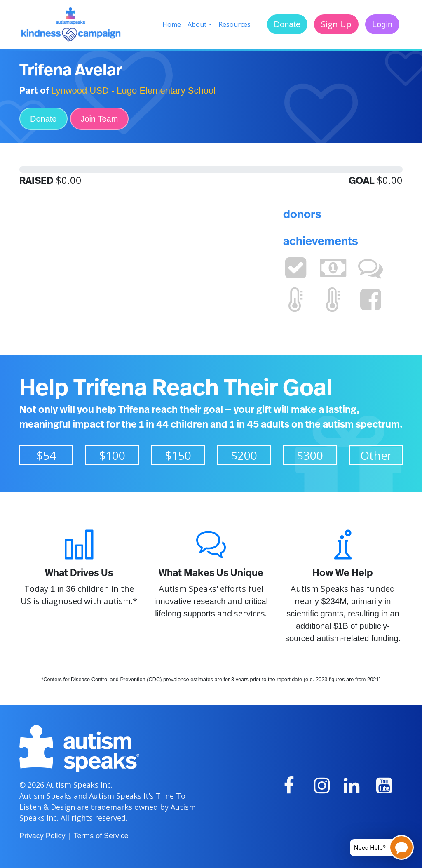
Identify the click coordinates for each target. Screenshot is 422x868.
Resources (234, 24)
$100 (112, 455)
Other (376, 455)
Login (382, 24)
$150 (178, 455)
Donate (287, 24)
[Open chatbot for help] (376, 847)
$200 (244, 455)
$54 (46, 455)
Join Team (100, 119)
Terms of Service (101, 836)
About (197, 24)
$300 (310, 455)
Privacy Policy (42, 836)
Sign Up (336, 24)
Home (172, 24)
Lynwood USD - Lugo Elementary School (133, 91)
